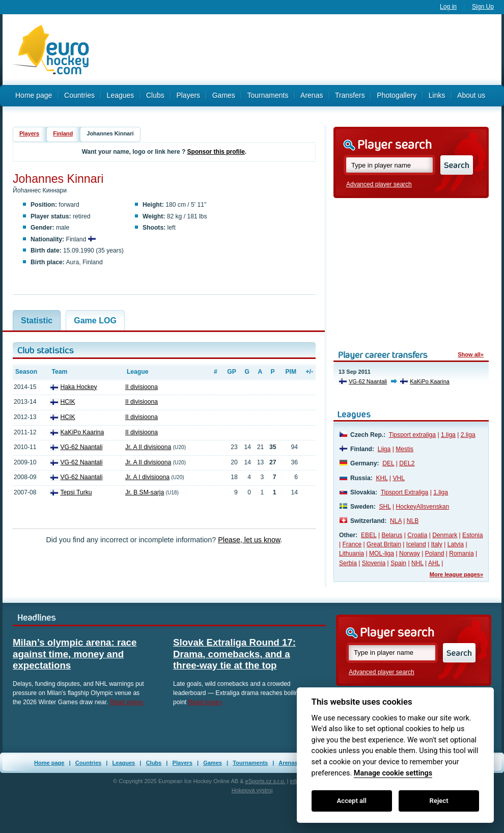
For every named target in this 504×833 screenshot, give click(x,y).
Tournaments (250, 763)
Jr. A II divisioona (148, 447)
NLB (413, 521)
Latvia (456, 544)
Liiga (384, 449)
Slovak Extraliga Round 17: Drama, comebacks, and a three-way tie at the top (234, 654)
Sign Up (483, 7)
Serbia (348, 563)
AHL (434, 563)
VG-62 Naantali (81, 447)
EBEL (369, 535)
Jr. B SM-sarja (145, 492)
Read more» (127, 702)
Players (29, 133)
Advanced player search (379, 184)
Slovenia (374, 563)
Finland (63, 133)
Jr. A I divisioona (147, 477)
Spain (398, 563)
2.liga (468, 435)
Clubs (155, 95)
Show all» (471, 354)
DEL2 (407, 463)
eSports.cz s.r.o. (265, 781)
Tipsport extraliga (412, 435)
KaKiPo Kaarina (82, 432)
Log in (448, 7)
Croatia (417, 535)
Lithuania (352, 553)
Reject (439, 801)
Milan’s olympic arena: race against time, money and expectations (75, 654)
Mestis (404, 449)
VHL (399, 478)
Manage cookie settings (393, 773)
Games (213, 763)
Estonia (472, 535)
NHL (417, 563)
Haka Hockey (78, 387)
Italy (437, 544)
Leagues (121, 95)
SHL (385, 507)
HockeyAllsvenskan (422, 507)
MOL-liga (382, 553)
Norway (410, 553)
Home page (34, 95)
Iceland (416, 544)
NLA (396, 521)
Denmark (445, 535)
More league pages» (456, 574)
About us (471, 95)
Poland (435, 553)
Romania (461, 553)
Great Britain (384, 544)
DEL (388, 463)
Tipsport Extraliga (405, 492)
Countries (79, 95)
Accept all (352, 801)
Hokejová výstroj (252, 790)
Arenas (288, 763)
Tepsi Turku (76, 492)
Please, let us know (249, 540)
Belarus (392, 535)
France (352, 544)
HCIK (67, 402)
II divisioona (142, 387)
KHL (382, 478)
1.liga (448, 435)
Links (437, 95)
